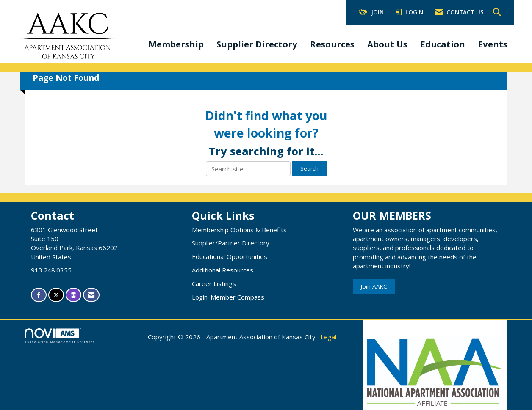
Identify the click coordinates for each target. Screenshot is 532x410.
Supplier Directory (257, 44)
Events (493, 44)
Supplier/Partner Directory (231, 243)
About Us (387, 44)
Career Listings (214, 283)
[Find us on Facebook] (39, 295)
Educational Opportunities (230, 256)
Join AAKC (374, 286)
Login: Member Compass (228, 297)
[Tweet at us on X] (56, 295)
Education (443, 44)
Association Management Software (60, 336)
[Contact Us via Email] (91, 295)
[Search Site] (498, 13)
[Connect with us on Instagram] (73, 295)
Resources (332, 44)
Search (309, 168)
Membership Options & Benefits (239, 230)
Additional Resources (223, 270)
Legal (328, 337)
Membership (176, 44)
